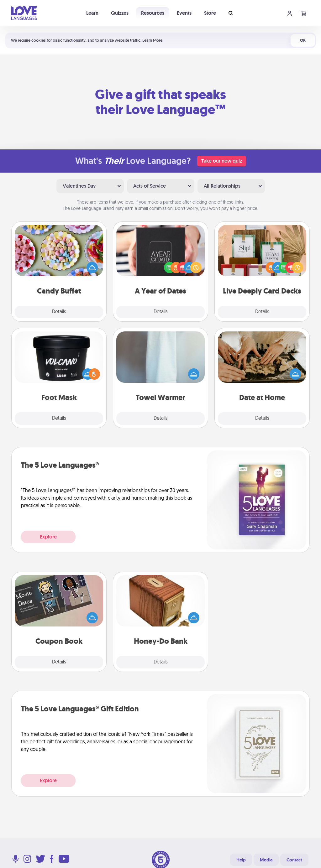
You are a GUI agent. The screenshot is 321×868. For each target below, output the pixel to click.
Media (266, 860)
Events (184, 13)
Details (59, 312)
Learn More (152, 40)
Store (210, 13)
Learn (92, 13)
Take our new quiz (222, 161)
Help (241, 860)
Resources (153, 13)
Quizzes (120, 13)
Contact (294, 860)
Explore (48, 537)
